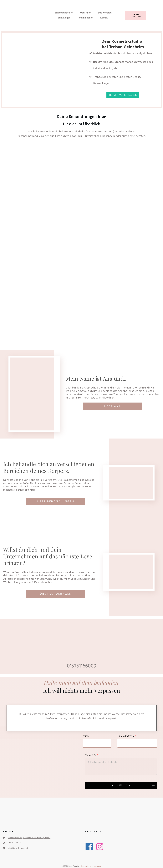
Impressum (96, 866)
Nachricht (90, 755)
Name (86, 736)
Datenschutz (86, 866)
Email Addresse (126, 736)
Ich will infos (121, 785)
